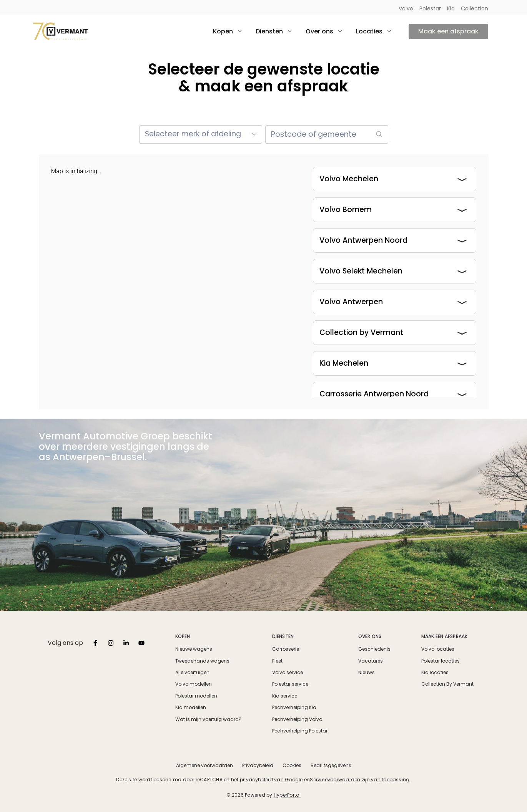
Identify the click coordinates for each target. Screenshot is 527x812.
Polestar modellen (196, 696)
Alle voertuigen (192, 673)
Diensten (283, 636)
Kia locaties (435, 673)
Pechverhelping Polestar (300, 731)
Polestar (430, 8)
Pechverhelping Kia (294, 708)
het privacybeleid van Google (267, 780)
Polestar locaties (441, 661)
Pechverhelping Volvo (297, 719)
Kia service (285, 696)
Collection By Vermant (447, 684)
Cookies (292, 765)
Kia (451, 8)
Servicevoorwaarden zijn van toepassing (360, 780)
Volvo (406, 8)
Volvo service (288, 673)
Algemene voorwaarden (204, 765)
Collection (475, 8)
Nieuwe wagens (194, 649)
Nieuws (367, 673)
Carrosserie (286, 649)
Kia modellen (191, 708)
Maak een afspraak (448, 31)
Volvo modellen (194, 684)
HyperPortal (287, 795)
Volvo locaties (438, 649)
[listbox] (95, 643)
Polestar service (290, 684)
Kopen (183, 636)
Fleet (277, 661)
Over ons (370, 636)
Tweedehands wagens (202, 661)
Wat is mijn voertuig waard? (208, 719)
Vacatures (371, 661)
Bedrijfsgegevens (331, 765)
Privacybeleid (258, 765)
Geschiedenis (374, 649)
